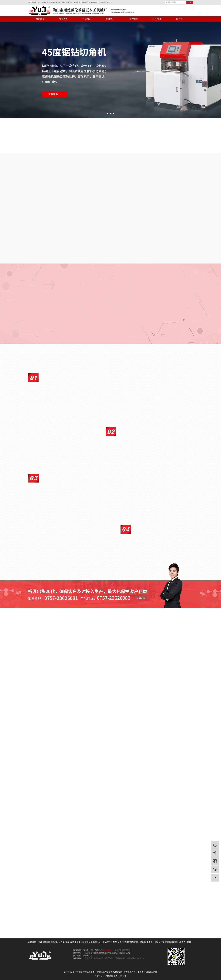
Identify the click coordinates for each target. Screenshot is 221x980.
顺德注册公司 (175, 942)
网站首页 (40, 19)
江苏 (107, 976)
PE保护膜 (117, 942)
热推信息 (69, 2)
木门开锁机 (42, 2)
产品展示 (87, 19)
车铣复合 (150, 942)
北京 (120, 976)
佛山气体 (141, 958)
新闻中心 (110, 19)
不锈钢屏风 (79, 942)
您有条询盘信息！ (106, 2)
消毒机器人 (55, 942)
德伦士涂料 (186, 942)
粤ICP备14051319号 (123, 950)
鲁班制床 (88, 942)
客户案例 (134, 19)
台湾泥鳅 (142, 942)
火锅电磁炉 (98, 958)
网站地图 (85, 2)
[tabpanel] (110, 70)
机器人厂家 (88, 958)
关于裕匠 (63, 19)
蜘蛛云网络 (152, 972)
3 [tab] (114, 115)
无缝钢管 (126, 942)
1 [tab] (107, 115)
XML (96, 2)
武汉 (111, 976)
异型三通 (109, 942)
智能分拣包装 (44, 942)
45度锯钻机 (61, 2)
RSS (91, 2)
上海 (116, 976)
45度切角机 (51, 2)
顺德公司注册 (99, 942)
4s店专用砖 (131, 958)
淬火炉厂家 (160, 942)
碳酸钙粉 (134, 942)
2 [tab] (110, 115)
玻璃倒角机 (120, 958)
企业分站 (77, 2)
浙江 (124, 976)
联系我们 (181, 19)
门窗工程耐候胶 (67, 942)
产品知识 (157, 19)
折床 (167, 942)
